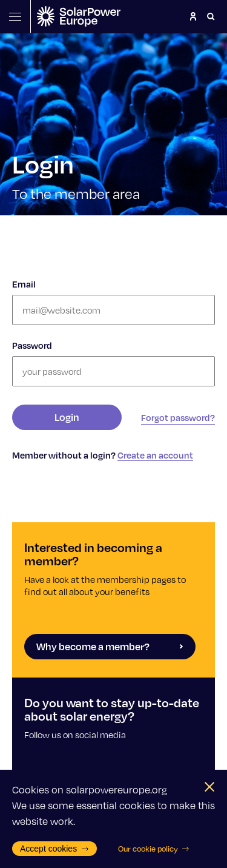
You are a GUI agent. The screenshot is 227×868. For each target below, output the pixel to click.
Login (67, 417)
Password (32, 345)
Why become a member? (110, 646)
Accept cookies (54, 849)
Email (24, 284)
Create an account (155, 455)
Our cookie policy (154, 849)
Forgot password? (178, 417)
